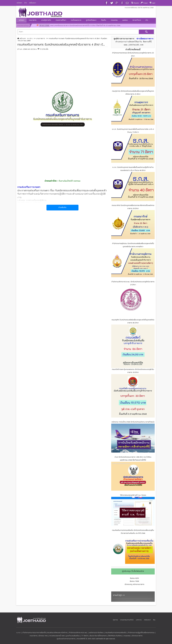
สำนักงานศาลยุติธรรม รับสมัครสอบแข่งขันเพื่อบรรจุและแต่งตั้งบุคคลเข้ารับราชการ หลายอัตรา (133, 245)
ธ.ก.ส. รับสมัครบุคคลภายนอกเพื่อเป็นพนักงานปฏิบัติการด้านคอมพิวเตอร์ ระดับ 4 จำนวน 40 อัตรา (133, 169)
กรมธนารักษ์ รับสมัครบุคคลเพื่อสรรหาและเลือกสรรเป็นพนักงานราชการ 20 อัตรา (133, 207)
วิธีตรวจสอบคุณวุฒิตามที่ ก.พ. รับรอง (133, 495)
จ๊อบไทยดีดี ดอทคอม (72, 181)
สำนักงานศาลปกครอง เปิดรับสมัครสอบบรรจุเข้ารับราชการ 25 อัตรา (133, 55)
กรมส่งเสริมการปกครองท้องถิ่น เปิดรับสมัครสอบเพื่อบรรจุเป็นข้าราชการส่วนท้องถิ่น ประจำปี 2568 (133, 532)
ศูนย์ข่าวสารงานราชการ (124, 39)
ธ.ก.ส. (19, 633)
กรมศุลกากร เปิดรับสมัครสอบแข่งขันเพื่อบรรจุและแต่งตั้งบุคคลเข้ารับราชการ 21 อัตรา (133, 93)
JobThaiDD (99, 639)
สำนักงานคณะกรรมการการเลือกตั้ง (34, 633)
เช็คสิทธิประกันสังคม (115, 636)
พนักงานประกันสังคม (96, 633)
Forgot (145, 3)
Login (153, 3)
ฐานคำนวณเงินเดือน (73, 636)
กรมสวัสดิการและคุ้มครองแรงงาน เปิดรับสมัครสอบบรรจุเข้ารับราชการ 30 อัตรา (133, 371)
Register (136, 3)
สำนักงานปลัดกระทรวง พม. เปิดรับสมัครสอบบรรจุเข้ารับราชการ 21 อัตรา (133, 283)
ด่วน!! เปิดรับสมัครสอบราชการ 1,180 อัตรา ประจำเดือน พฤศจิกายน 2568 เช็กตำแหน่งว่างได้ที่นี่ (133, 459)
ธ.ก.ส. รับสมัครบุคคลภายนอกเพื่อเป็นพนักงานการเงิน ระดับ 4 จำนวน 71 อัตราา (133, 131)
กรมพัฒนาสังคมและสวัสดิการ (57, 633)
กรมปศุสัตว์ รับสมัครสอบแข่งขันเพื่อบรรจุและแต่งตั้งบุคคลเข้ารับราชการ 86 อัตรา (133, 321)
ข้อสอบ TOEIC (134, 581)
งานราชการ (33, 636)
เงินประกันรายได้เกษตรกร (98, 636)
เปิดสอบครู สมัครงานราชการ (134, 584)
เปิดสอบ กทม (43, 636)
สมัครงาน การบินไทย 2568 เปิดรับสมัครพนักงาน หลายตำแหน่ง (133, 422)
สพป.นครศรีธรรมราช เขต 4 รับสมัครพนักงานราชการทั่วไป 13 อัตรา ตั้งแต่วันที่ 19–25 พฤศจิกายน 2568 (80, 26)
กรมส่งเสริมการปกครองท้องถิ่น (116, 633)
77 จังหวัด (85, 636)
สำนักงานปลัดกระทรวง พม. (78, 633)
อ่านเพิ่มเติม (62, 208)
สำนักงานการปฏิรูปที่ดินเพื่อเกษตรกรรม (141, 633)
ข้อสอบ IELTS (134, 578)
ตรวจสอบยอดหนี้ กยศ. (57, 636)
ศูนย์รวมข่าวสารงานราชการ (66, 639)
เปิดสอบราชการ (137, 636)
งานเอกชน (127, 636)
